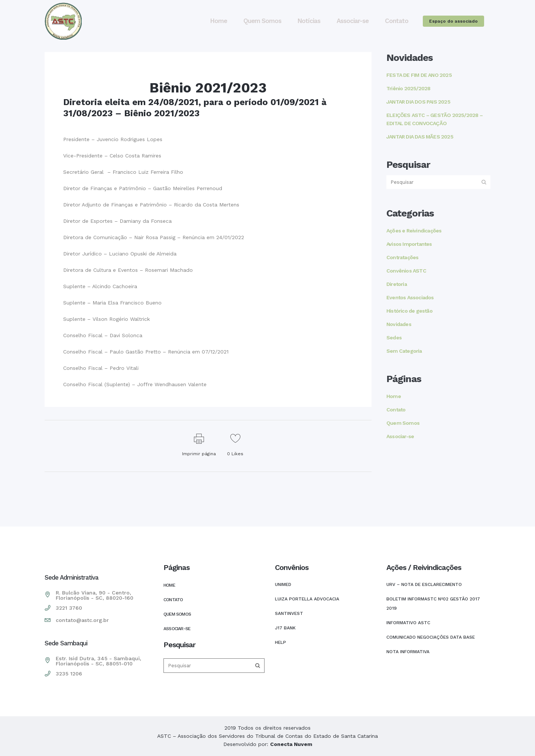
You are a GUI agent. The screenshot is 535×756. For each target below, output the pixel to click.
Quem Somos (403, 423)
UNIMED (283, 584)
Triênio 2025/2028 (408, 88)
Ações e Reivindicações (414, 231)
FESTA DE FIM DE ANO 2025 (419, 75)
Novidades (399, 324)
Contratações (402, 257)
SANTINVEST (289, 613)
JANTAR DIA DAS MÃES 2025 (420, 137)
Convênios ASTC (406, 271)
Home (394, 396)
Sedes (394, 338)
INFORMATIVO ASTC (408, 623)
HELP (281, 642)
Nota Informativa (408, 652)
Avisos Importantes (409, 244)
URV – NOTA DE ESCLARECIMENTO (424, 584)
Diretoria (397, 284)
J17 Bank (285, 628)
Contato (396, 410)
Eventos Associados (410, 297)
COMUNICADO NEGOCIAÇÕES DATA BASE (431, 637)
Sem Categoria (404, 351)
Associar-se (400, 436)
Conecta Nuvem (291, 744)
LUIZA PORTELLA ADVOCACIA (307, 599)
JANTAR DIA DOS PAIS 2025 (418, 102)
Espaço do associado (453, 21)
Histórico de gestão (409, 311)
